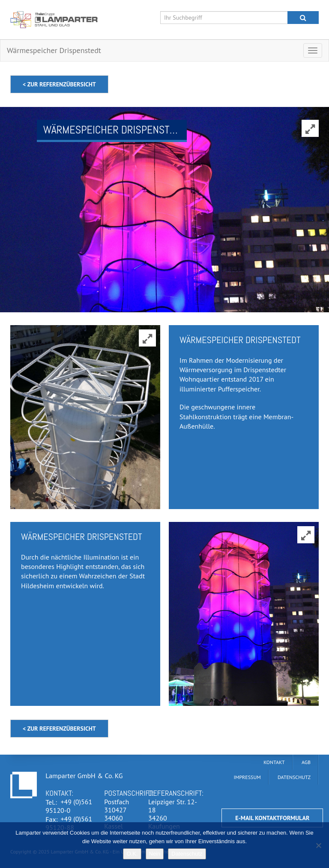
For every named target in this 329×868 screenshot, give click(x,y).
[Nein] (318, 845)
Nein (155, 854)
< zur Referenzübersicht (59, 84)
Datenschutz (187, 854)
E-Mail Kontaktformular (272, 818)
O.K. (132, 854)
